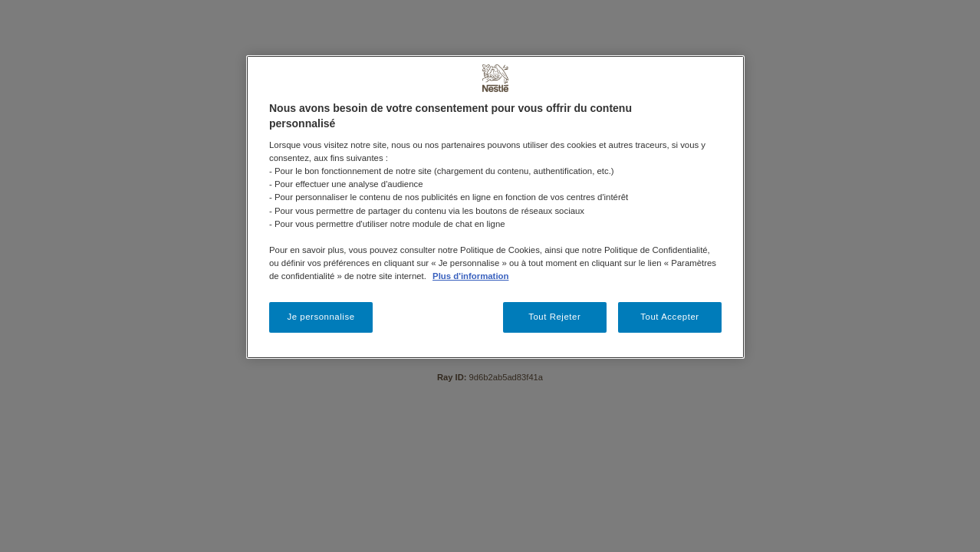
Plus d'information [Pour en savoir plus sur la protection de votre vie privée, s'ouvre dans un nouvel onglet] (470, 276)
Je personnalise (321, 317)
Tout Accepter (669, 317)
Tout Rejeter (554, 317)
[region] (495, 207)
